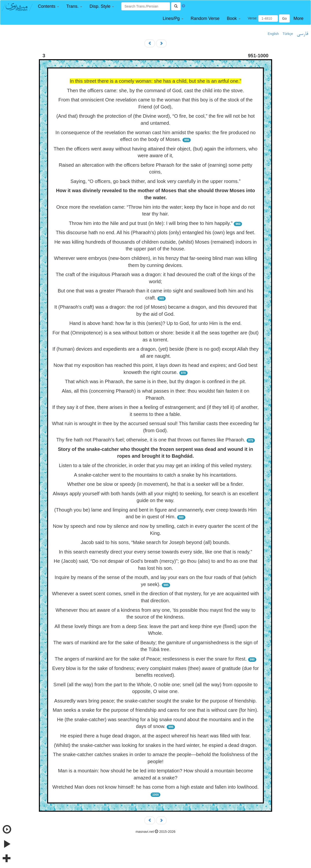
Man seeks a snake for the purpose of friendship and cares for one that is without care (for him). (155, 710)
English (273, 34)
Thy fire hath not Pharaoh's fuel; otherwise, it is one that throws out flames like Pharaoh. (151, 440)
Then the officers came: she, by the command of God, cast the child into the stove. (156, 91)
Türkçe (288, 34)
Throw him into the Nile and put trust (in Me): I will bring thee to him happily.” (151, 223)
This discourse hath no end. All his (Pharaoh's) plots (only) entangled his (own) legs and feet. (156, 232)
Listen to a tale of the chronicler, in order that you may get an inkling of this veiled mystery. (155, 465)
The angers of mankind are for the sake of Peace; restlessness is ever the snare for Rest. (151, 659)
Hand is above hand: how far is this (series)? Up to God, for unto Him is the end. (155, 323)
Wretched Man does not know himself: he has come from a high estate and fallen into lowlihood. (156, 787)
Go (284, 18)
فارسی (302, 34)
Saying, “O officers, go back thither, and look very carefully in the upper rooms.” (155, 181)
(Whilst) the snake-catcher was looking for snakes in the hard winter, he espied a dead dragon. (155, 745)
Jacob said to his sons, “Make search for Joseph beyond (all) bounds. (156, 542)
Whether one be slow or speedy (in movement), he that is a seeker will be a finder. (155, 484)
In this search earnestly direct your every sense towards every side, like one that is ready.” (155, 552)
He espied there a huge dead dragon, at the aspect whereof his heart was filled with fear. (155, 736)
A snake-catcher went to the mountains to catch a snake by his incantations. (155, 475)
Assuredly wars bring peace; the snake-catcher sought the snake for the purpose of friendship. (155, 701)
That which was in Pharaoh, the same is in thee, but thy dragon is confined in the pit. (155, 381)
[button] (48, 6)
